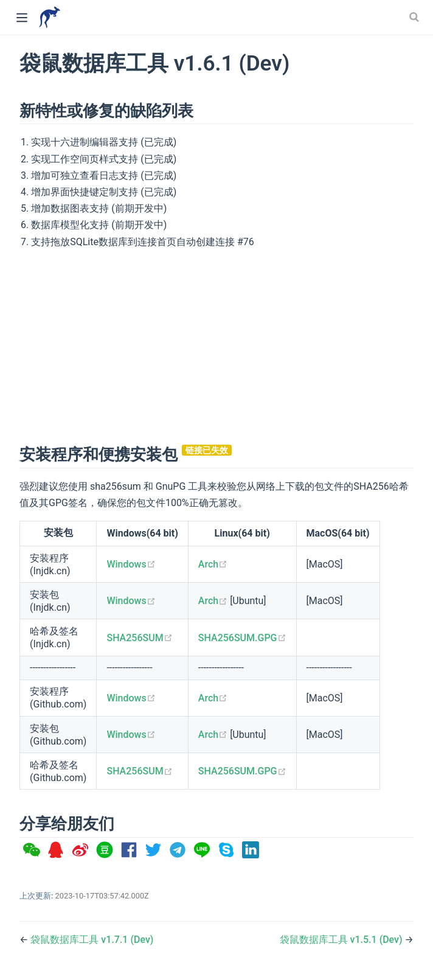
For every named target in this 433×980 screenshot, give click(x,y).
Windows (131, 564)
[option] (32, 850)
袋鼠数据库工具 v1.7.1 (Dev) (92, 940)
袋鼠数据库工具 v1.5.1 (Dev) (342, 940)
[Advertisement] (216, 345)
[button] (32, 850)
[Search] (415, 17)
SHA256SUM (139, 638)
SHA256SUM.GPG (242, 638)
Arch (213, 564)
